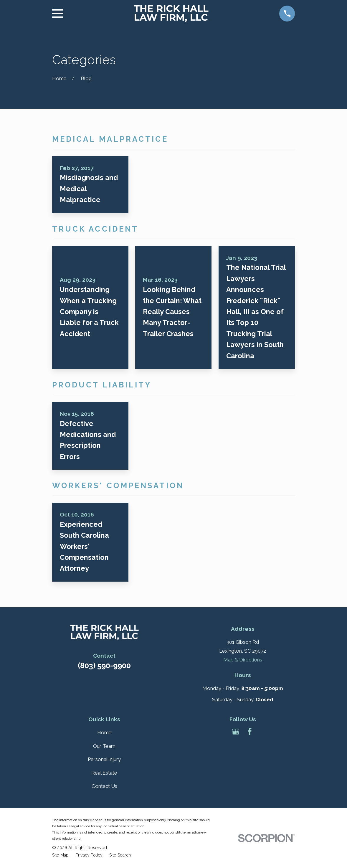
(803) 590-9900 (104, 666)
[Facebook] (250, 732)
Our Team (104, 746)
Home (104, 732)
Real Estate (104, 773)
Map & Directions (243, 660)
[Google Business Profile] (236, 732)
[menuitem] (60, 855)
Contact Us (104, 786)
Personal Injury (104, 759)
